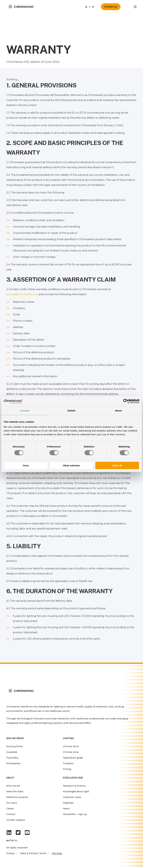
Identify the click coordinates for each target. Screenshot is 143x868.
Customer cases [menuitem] (72, 797)
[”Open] (135, 7)
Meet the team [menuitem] (15, 791)
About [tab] (118, 411)
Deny (26, 465)
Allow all (117, 465)
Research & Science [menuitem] (74, 786)
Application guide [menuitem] (73, 758)
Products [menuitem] (68, 763)
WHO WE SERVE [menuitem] (15, 738)
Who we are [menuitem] (13, 786)
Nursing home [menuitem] (14, 746)
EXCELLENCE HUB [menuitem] (73, 778)
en (93, 7)
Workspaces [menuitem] (13, 763)
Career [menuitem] (10, 809)
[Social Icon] (10, 833)
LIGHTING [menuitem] (68, 738)
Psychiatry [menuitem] (12, 758)
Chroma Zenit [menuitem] (71, 746)
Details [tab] (71, 411)
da (12, 840)
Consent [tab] (25, 411)
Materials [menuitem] (68, 803)
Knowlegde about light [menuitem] (76, 791)
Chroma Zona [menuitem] (71, 752)
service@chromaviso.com (22, 294)
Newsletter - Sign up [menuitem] (75, 814)
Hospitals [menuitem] (12, 752)
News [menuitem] (66, 809)
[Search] (86, 7)
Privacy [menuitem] (10, 853)
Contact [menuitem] (11, 814)
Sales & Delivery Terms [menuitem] (33, 853)
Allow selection (71, 465)
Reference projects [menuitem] (17, 797)
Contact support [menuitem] (16, 820)
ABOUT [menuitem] (10, 778)
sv (16, 840)
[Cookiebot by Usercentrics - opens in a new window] (126, 401)
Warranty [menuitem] (57, 853)
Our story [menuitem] (12, 803)
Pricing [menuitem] (67, 769)
